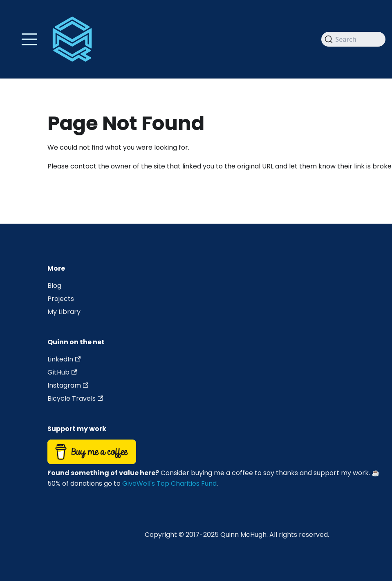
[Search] (353, 39)
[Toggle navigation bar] (29, 39)
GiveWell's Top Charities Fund (169, 483)
